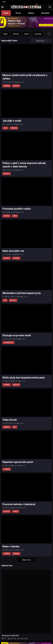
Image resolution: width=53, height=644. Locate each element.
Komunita (45, 13)
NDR (4, 2)
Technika (38, 34)
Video (5, 34)
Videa (6, 13)
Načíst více (27, 560)
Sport (27, 34)
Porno (18, 13)
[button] (47, 34)
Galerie (31, 13)
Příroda (16, 34)
